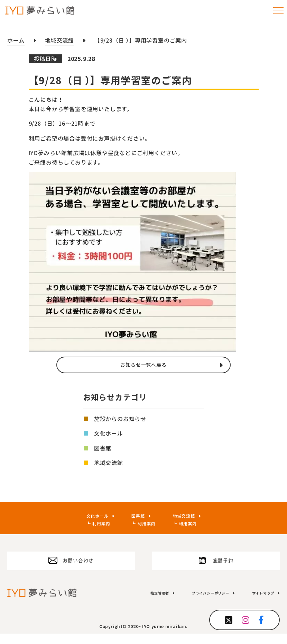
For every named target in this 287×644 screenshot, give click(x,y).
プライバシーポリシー (194, 603)
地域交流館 (109, 464)
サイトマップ (258, 603)
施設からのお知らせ (120, 420)
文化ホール (109, 435)
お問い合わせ (78, 567)
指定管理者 (132, 603)
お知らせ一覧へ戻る (143, 365)
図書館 (103, 449)
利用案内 (94, 525)
